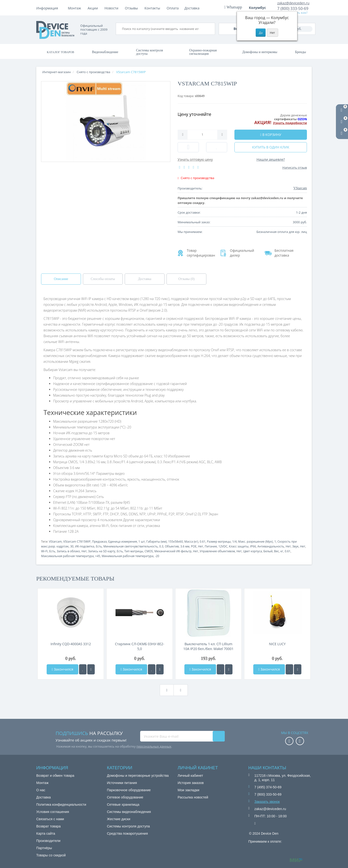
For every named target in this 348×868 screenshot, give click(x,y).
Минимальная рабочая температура (128, 556)
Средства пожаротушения (127, 833)
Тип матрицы (134, 551)
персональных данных (154, 746)
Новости (151, 8)
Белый (268, 551)
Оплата (94, 8)
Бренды (301, 52)
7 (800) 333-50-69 (293, 8)
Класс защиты (239, 546)
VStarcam (55, 542)
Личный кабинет (190, 776)
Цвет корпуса (253, 551)
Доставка (114, 8)
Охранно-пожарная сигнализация (203, 52)
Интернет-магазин (57, 72)
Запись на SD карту (102, 551)
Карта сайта (46, 833)
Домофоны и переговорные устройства (138, 776)
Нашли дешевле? (271, 159)
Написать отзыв (295, 168)
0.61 (203, 542)
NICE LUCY (277, 644)
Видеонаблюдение (105, 52)
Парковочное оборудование (129, 790)
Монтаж (75, 8)
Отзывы (172, 8)
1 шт (142, 542)
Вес (276, 551)
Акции (133, 8)
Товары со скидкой (51, 855)
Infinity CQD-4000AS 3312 (71, 644)
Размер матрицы (219, 542)
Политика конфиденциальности (61, 805)
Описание (61, 279)
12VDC (223, 546)
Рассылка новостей (193, 797)
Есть (99, 546)
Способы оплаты (103, 279)
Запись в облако (68, 551)
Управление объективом (217, 551)
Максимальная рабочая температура (67, 556)
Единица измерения (123, 542)
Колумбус (259, 8)
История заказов (191, 783)
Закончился (62, 669)
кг (282, 551)
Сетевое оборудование (125, 797)
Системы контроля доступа (149, 52)
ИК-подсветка (85, 546)
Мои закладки (188, 790)
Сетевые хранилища (123, 805)
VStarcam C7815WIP (77, 542)
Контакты (192, 8)
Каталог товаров (61, 52)
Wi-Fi (44, 551)
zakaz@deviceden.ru (293, 3)
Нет (201, 546)
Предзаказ (99, 542)
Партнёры (44, 848)
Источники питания (122, 783)
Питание (211, 546)
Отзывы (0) (186, 279)
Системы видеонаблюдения (129, 812)
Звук (295, 546)
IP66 (253, 546)
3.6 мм (185, 546)
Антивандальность (271, 546)
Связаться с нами (50, 819)
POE (194, 546)
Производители (48, 841)
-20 (157, 556)
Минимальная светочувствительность (131, 546)
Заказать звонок (267, 802)
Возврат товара (48, 826)
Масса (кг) (191, 542)
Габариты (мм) (156, 542)
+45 (98, 556)
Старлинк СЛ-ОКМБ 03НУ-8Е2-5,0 (140, 646)
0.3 (161, 546)
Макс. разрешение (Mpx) (255, 542)
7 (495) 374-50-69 (268, 787)
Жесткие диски (119, 819)
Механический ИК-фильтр (173, 551)
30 (72, 546)
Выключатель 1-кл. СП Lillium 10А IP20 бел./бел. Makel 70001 (209, 646)
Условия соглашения (53, 812)
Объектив (172, 546)
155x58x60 (176, 542)
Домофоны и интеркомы (260, 52)
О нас (41, 790)
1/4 (234, 542)
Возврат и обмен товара (55, 776)
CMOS (149, 551)
